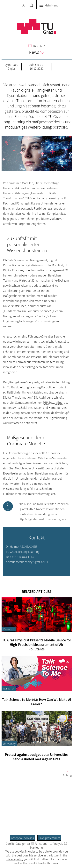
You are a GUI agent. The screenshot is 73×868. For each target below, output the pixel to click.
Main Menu (49, 5)
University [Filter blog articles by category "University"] (9, 744)
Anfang (66, 773)
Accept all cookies (22, 838)
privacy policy (14, 859)
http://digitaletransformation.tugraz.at (43, 519)
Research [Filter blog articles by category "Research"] (9, 629)
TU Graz (35, 46)
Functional (40, 844)
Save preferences (49, 838)
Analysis (56, 844)
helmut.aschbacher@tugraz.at (25, 562)
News (36, 52)
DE (24, 5)
